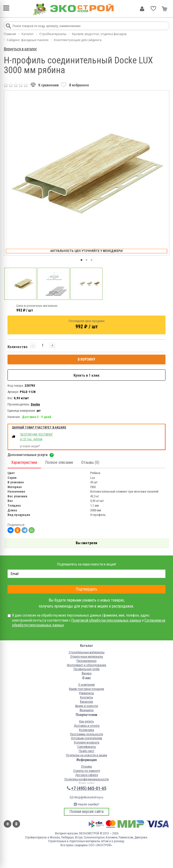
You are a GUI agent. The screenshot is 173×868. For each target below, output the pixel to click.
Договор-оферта (87, 775)
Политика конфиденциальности (87, 779)
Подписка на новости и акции (86, 755)
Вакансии (86, 702)
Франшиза (86, 710)
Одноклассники (16, 824)
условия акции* (30, 446)
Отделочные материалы (87, 657)
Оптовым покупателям (86, 738)
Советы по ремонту (87, 771)
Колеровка (86, 730)
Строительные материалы (87, 652)
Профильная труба (86, 669)
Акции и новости (86, 706)
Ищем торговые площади (86, 689)
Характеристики (24, 462)
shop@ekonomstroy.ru (87, 797)
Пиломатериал (86, 661)
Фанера (86, 673)
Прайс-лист (86, 751)
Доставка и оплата (87, 726)
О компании (86, 685)
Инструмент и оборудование (86, 665)
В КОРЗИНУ (86, 359)
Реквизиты (86, 693)
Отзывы (86, 766)
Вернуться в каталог (20, 49)
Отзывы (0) (90, 462)
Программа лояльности (86, 734)
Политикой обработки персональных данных (106, 620)
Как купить (87, 721)
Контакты (86, 697)
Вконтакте (8, 824)
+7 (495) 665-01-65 (89, 788)
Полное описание (59, 462)
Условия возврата (86, 742)
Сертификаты (86, 747)
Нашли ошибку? (86, 804)
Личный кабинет (142, 9)
